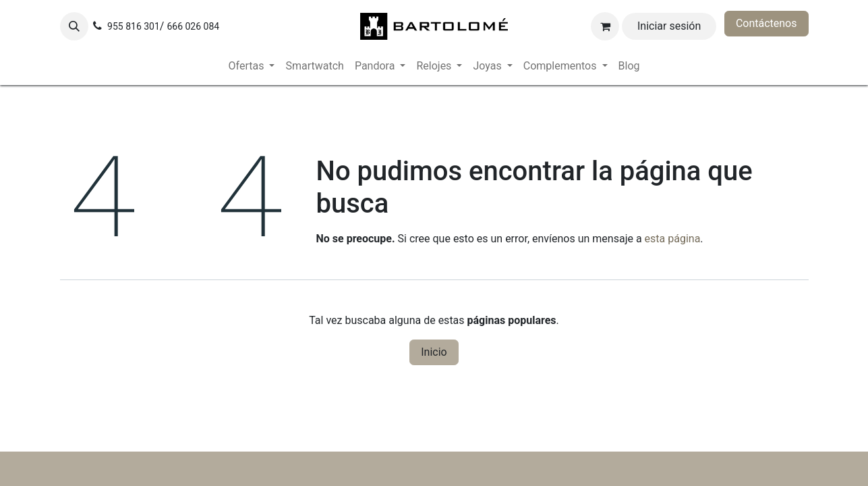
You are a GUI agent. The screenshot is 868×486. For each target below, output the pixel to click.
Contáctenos (766, 23)
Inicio (434, 352)
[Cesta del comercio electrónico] (605, 26)
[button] (74, 26)
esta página (673, 239)
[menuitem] (252, 66)
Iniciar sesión (669, 26)
